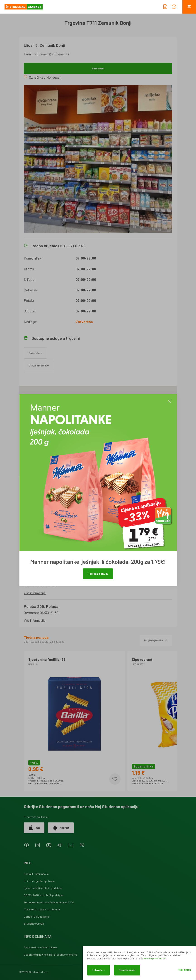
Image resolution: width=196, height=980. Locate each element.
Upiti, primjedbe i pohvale (39, 881)
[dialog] (139, 963)
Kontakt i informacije (36, 874)
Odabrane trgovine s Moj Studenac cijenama (51, 954)
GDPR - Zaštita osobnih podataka (44, 895)
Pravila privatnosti (155, 958)
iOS (34, 828)
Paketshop (35, 353)
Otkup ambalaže (39, 365)
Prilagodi (185, 970)
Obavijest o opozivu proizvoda (42, 909)
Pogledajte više (156, 640)
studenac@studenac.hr (52, 54)
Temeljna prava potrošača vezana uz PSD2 (49, 902)
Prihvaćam (98, 970)
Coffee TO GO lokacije (37, 916)
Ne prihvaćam (127, 970)
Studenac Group (34, 923)
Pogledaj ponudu (98, 574)
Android (61, 828)
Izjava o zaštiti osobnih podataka (43, 888)
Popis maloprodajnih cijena (40, 947)
